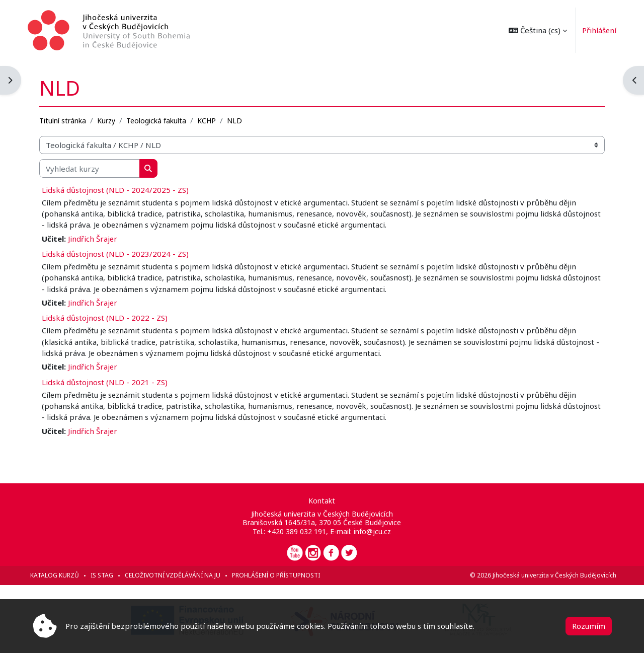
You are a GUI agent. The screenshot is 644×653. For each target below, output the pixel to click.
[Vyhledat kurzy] (94, 167)
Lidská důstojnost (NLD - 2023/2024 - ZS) (120, 253)
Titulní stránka (67, 119)
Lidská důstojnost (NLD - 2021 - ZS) (109, 382)
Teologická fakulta (161, 119)
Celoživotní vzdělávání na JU (177, 575)
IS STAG (106, 575)
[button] (533, 30)
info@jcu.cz (373, 531)
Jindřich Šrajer (97, 237)
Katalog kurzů (59, 575)
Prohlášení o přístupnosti (280, 575)
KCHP (211, 119)
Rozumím (589, 626)
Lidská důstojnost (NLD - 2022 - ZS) (109, 317)
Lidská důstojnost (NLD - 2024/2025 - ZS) (120, 188)
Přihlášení (594, 30)
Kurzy (111, 119)
